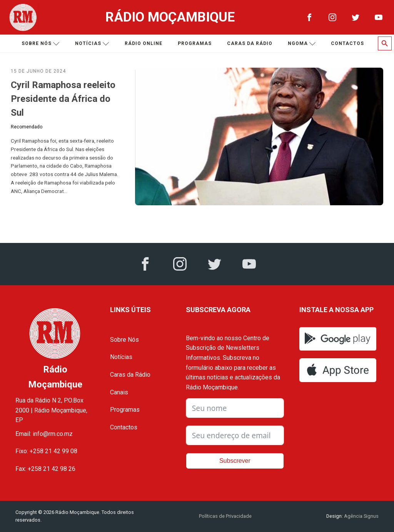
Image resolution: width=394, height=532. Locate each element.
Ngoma (302, 44)
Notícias (92, 44)
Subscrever (235, 461)
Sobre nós (41, 44)
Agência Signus (361, 516)
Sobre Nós (124, 340)
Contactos (347, 43)
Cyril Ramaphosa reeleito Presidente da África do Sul (63, 99)
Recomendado (27, 127)
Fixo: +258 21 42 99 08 (46, 451)
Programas (195, 43)
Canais (119, 392)
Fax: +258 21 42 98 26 (45, 469)
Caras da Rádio (250, 43)
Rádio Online (144, 43)
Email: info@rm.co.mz (44, 434)
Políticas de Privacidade (225, 516)
